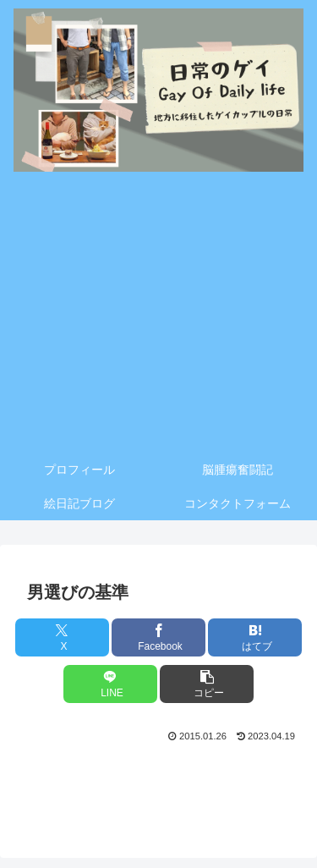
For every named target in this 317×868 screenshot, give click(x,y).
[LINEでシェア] (110, 684)
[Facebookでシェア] (158, 637)
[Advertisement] (158, 316)
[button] (207, 684)
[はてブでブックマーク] (255, 637)
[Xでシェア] (62, 637)
